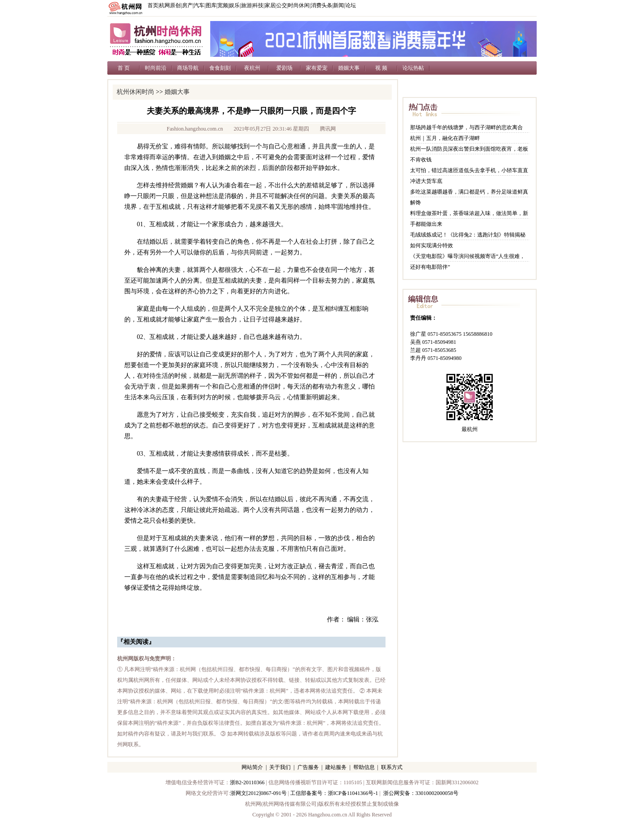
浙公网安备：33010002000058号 (421, 793)
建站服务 (336, 767)
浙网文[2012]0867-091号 (258, 793)
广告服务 (308, 767)
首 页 (124, 68)
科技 (258, 5)
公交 (282, 5)
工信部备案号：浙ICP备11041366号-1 (334, 793)
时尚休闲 (299, 5)
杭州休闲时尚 (136, 92)
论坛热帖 (413, 68)
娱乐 (234, 5)
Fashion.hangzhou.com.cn (195, 129)
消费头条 (322, 5)
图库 (211, 5)
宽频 (223, 5)
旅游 (246, 5)
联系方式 (392, 767)
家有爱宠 (317, 68)
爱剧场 (284, 68)
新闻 (339, 5)
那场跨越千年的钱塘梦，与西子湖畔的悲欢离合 (466, 127)
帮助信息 (364, 767)
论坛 (351, 5)
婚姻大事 (349, 68)
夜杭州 (252, 68)
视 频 (381, 68)
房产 (187, 5)
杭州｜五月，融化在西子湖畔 (445, 138)
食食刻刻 (220, 68)
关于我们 (280, 767)
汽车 (199, 5)
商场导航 (188, 68)
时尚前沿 (156, 68)
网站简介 (252, 767)
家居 (270, 5)
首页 (153, 5)
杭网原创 (170, 5)
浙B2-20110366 (247, 782)
